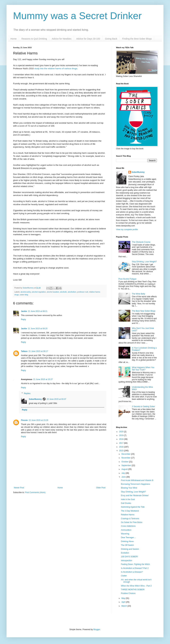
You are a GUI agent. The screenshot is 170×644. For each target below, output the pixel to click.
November (126, 458)
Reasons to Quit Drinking (34, 39)
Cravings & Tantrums (130, 519)
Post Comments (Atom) (35, 492)
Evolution (125, 553)
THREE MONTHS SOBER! (133, 590)
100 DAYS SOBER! (129, 557)
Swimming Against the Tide (133, 507)
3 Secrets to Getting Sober (143, 407)
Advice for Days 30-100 (88, 39)
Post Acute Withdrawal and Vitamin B (137, 480)
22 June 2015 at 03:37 (56, 399)
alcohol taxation (53, 292)
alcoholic (64, 292)
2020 (122, 432)
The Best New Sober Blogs (144, 311)
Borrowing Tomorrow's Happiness (136, 484)
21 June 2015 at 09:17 (38, 351)
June (124, 477)
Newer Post (19, 488)
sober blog (24, 295)
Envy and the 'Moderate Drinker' (135, 496)
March (124, 606)
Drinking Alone (127, 541)
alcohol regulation (39, 292)
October (125, 462)
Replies (27, 393)
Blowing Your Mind (129, 488)
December (126, 454)
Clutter (124, 576)
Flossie (24, 420)
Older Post (101, 488)
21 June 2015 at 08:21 (38, 311)
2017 (122, 443)
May (124, 598)
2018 (122, 439)
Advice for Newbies (62, 39)
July (123, 473)
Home (13, 39)
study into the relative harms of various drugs (56, 69)
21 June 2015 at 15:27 (43, 379)
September (127, 465)
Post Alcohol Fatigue (127, 279)
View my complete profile (127, 229)
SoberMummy (35, 399)
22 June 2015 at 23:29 (38, 420)
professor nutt (83, 292)
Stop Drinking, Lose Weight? (144, 262)
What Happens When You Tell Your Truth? (143, 369)
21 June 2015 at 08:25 (38, 329)
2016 (122, 447)
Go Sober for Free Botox (132, 522)
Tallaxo (24, 351)
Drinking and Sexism (130, 549)
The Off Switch (127, 545)
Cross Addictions (128, 526)
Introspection (127, 561)
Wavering (125, 534)
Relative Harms (128, 515)
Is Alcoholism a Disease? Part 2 (135, 568)
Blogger (97, 629)
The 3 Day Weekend (130, 511)
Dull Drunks (126, 503)
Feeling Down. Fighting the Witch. (136, 564)
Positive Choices (128, 593)
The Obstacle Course (141, 242)
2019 (122, 435)
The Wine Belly (139, 294)
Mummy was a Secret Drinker (77, 16)
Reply (23, 319)
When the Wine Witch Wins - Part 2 (136, 586)
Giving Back (111, 39)
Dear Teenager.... (128, 538)
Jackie (24, 311)
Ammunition (126, 530)
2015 (122, 451)
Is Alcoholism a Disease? (132, 572)
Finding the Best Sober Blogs (137, 39)
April (124, 602)
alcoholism (72, 292)
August (125, 469)
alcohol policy (26, 292)
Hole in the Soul (128, 499)
